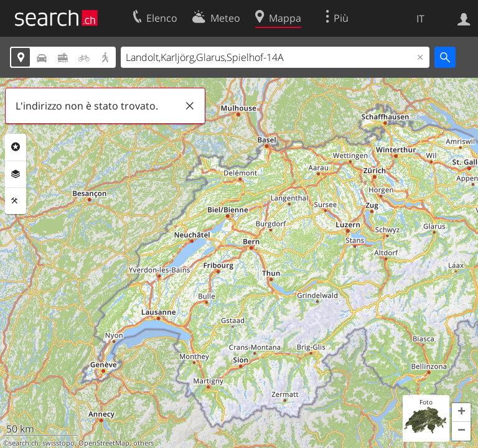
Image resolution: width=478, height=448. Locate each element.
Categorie (16, 147)
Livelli (16, 174)
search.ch (24, 443)
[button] (461, 413)
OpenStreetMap (104, 443)
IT (420, 19)
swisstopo (59, 443)
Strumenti (16, 201)
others (143, 443)
